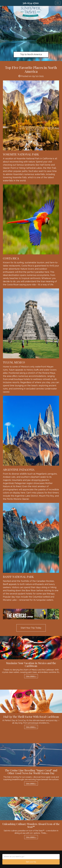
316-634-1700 (31, 3)
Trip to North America (31, 54)
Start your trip (31, 862)
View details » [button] (31, 676)
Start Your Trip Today (31, 628)
